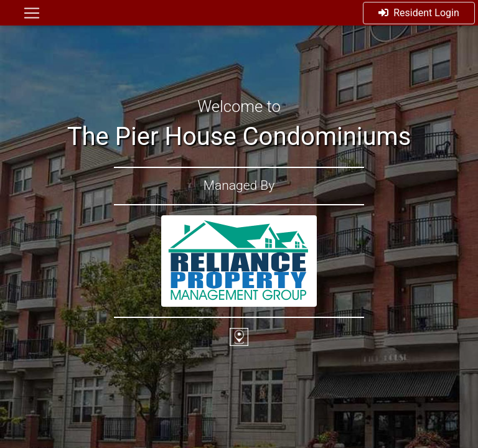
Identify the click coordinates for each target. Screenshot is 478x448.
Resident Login (419, 13)
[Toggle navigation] (32, 13)
